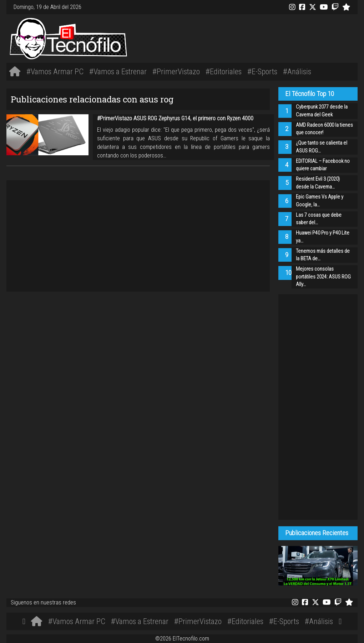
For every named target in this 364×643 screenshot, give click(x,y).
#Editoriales (224, 71)
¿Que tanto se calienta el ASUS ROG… (322, 147)
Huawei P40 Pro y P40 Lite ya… (323, 237)
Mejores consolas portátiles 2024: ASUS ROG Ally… (323, 277)
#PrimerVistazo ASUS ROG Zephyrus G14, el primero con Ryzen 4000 (175, 118)
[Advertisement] (255, 37)
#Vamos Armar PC (55, 71)
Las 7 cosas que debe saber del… (319, 219)
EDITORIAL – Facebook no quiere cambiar (323, 165)
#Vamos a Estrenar (118, 71)
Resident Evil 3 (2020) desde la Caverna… (318, 183)
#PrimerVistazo (176, 71)
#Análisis (297, 71)
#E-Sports (262, 71)
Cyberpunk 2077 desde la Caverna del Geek (322, 111)
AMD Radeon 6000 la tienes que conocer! (324, 129)
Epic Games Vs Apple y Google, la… (320, 201)
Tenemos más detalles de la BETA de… (323, 255)
